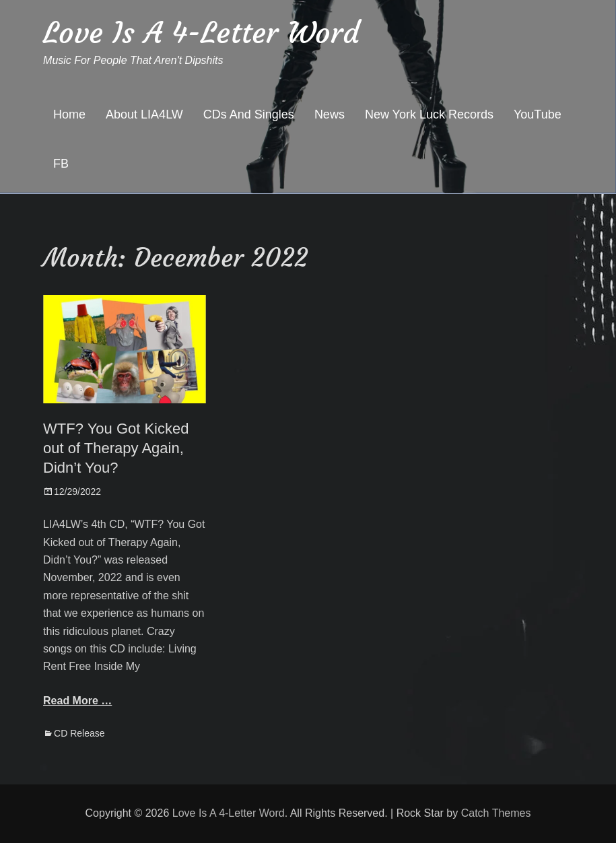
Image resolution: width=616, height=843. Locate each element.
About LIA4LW (144, 114)
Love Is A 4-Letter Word (201, 33)
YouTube (538, 114)
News (330, 114)
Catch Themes (496, 813)
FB (61, 164)
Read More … (77, 701)
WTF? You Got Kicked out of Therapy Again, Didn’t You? (116, 448)
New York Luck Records (429, 114)
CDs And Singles (249, 114)
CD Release (79, 733)
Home (69, 114)
